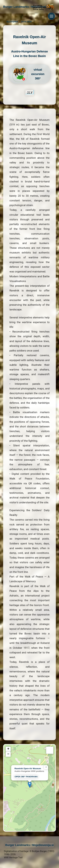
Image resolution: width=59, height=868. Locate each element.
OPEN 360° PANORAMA (26, 777)
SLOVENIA (12, 22)
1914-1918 (26, 22)
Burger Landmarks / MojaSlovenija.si (30, 845)
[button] (30, 785)
